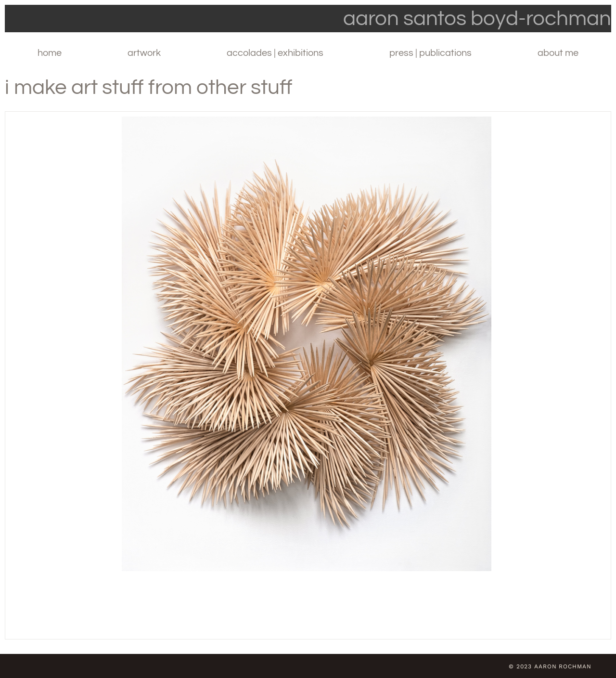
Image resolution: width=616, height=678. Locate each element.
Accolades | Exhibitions (275, 53)
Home (50, 53)
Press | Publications (430, 53)
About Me (558, 53)
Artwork (144, 53)
